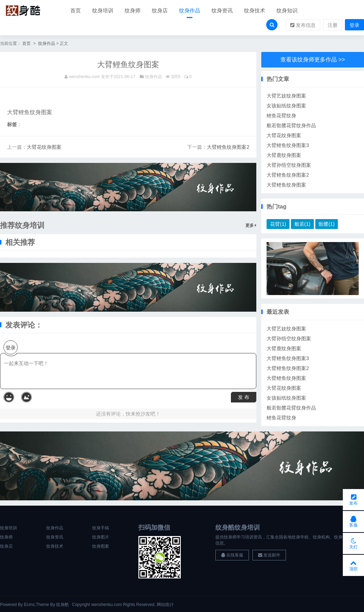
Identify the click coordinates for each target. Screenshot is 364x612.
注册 (333, 25)
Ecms (29, 605)
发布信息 (303, 25)
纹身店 (160, 10)
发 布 (244, 397)
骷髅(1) (326, 224)
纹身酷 (62, 605)
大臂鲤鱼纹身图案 (286, 185)
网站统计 (165, 605)
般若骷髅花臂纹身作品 (291, 125)
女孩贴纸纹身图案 (286, 106)
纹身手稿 (101, 528)
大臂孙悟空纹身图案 (289, 165)
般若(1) (302, 224)
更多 (251, 225)
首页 (76, 10)
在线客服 (232, 555)
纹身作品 (190, 10)
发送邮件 (269, 555)
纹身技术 (255, 10)
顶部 (353, 565)
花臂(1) (278, 224)
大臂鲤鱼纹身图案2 (228, 147)
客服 (353, 522)
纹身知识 (287, 10)
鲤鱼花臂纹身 (281, 116)
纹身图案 (101, 546)
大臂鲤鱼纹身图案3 (288, 145)
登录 (354, 25)
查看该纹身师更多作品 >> (313, 60)
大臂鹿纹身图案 (284, 155)
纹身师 (133, 10)
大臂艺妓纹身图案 (286, 96)
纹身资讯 (222, 10)
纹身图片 (101, 537)
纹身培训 (103, 10)
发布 (353, 500)
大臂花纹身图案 (44, 147)
